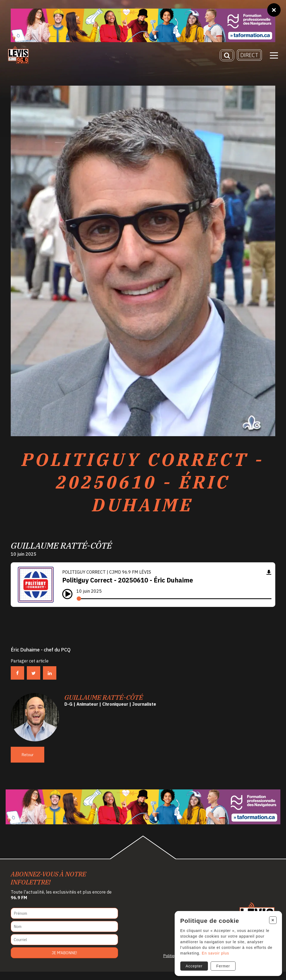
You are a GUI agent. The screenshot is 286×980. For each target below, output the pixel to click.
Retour (27, 763)
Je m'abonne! (64, 961)
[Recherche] (227, 57)
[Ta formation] (143, 25)
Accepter (192, 964)
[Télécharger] (269, 581)
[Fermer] (274, 10)
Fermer (221, 964)
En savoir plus (214, 952)
